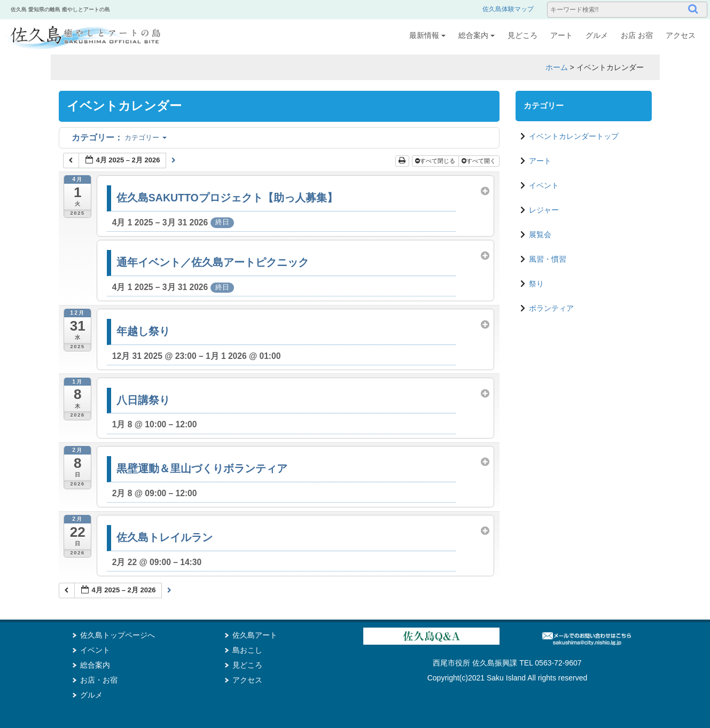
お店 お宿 (637, 35)
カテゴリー (119, 138)
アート (561, 35)
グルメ (597, 35)
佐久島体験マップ (508, 9)
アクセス (681, 35)
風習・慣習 (548, 259)
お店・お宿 (99, 680)
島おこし (247, 650)
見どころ (522, 35)
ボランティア (551, 308)
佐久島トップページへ (118, 635)
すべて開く (479, 161)
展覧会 (540, 234)
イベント (544, 185)
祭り (536, 284)
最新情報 (427, 35)
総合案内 (477, 35)
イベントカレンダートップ (574, 136)
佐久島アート (255, 635)
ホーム (557, 67)
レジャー (544, 210)
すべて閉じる (436, 161)
